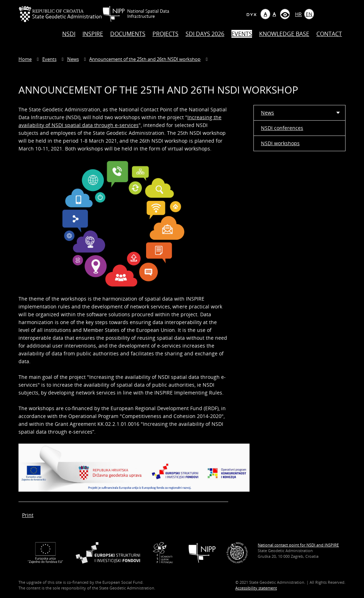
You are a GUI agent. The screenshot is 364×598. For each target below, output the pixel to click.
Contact (329, 34)
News (73, 59)
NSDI (69, 34)
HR (298, 14)
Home (25, 59)
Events (242, 34)
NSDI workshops (280, 143)
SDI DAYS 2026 (205, 34)
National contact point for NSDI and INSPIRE (298, 545)
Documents (128, 34)
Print (28, 515)
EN (309, 14)
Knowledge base (284, 34)
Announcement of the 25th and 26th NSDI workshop (145, 59)
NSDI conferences (282, 128)
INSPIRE (93, 34)
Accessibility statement (256, 588)
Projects (165, 34)
